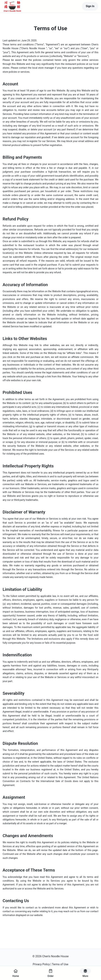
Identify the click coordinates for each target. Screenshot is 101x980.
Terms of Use (60, 964)
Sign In (90, 6)
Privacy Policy (41, 964)
